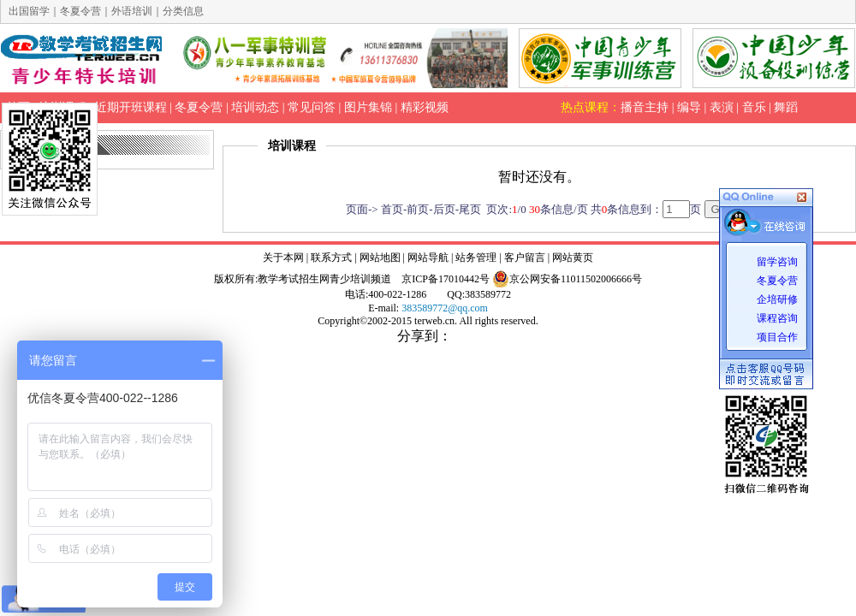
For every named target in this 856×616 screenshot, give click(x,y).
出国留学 (29, 11)
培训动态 (255, 107)
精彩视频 (425, 107)
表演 (722, 107)
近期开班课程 (131, 107)
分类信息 (183, 11)
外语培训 (132, 11)
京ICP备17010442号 (446, 279)
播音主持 (645, 107)
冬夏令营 (777, 281)
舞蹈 (786, 107)
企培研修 (777, 299)
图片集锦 (368, 107)
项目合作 (777, 337)
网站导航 (428, 258)
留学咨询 (777, 262)
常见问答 (312, 107)
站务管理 (476, 258)
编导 (689, 107)
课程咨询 (777, 318)
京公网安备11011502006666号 (567, 279)
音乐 (754, 107)
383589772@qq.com (445, 308)
